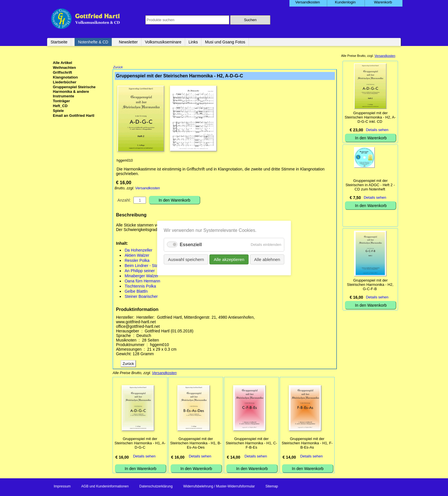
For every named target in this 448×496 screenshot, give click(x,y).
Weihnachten (64, 68)
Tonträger (61, 101)
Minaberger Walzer (141, 276)
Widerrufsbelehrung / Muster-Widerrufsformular (219, 487)
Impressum (62, 487)
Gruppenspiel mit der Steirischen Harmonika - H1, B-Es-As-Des (196, 444)
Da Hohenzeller (138, 251)
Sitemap (272, 487)
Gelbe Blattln (136, 292)
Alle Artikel (62, 63)
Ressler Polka (137, 261)
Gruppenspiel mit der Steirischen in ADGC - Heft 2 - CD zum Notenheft (370, 185)
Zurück (118, 68)
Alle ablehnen (267, 259)
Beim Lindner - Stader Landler (151, 266)
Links (193, 42)
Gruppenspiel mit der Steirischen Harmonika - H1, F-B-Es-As (307, 444)
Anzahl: (124, 201)
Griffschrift (62, 72)
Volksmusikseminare (163, 42)
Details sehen (144, 457)
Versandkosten (147, 189)
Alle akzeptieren (229, 259)
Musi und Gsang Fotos (225, 42)
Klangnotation (65, 77)
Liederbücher (65, 82)
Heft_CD (60, 106)
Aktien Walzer (137, 256)
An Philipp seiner (140, 271)
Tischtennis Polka (140, 287)
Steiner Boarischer (141, 297)
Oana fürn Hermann (142, 282)
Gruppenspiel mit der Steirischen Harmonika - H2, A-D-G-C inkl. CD (370, 117)
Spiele (58, 111)
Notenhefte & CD (93, 42)
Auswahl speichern (186, 259)
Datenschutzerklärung (156, 487)
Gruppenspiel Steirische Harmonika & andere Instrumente (74, 92)
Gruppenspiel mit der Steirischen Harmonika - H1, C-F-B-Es (251, 444)
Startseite (59, 42)
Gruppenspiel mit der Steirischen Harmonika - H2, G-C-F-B (370, 285)
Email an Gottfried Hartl (74, 116)
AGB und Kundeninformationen (105, 487)
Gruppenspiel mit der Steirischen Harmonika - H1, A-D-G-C (140, 444)
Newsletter (128, 42)
